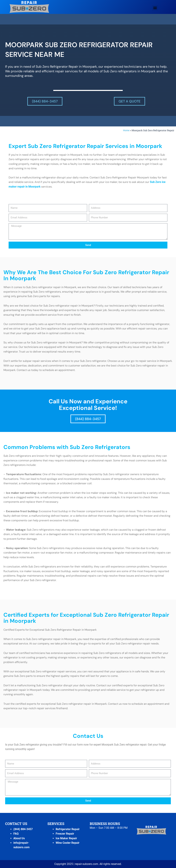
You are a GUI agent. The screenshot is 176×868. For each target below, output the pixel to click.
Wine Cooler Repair (68, 843)
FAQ (16, 834)
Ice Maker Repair (66, 838)
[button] (155, 8)
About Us (19, 838)
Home (126, 130)
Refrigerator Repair (68, 829)
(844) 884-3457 (23, 829)
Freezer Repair (65, 834)
